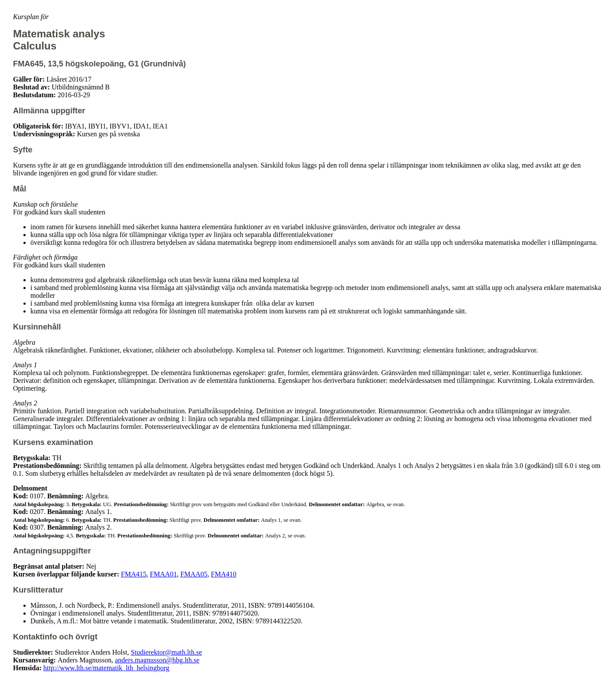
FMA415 (134, 574)
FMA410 (224, 574)
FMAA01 (163, 574)
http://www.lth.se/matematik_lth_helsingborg (106, 668)
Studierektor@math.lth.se (166, 652)
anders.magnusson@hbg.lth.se (157, 660)
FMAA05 (194, 574)
